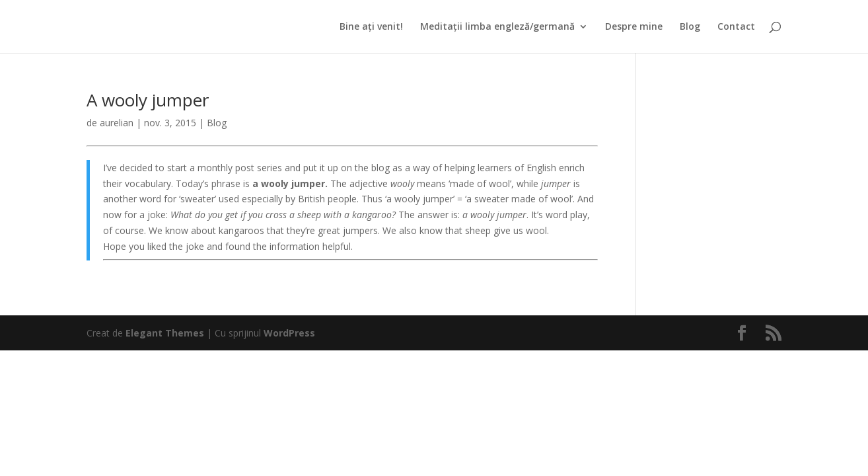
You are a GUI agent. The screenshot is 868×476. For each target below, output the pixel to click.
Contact (736, 27)
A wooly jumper (148, 100)
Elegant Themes (165, 333)
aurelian (117, 123)
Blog (690, 27)
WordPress (289, 333)
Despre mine (634, 27)
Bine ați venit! (371, 27)
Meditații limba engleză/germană (497, 27)
